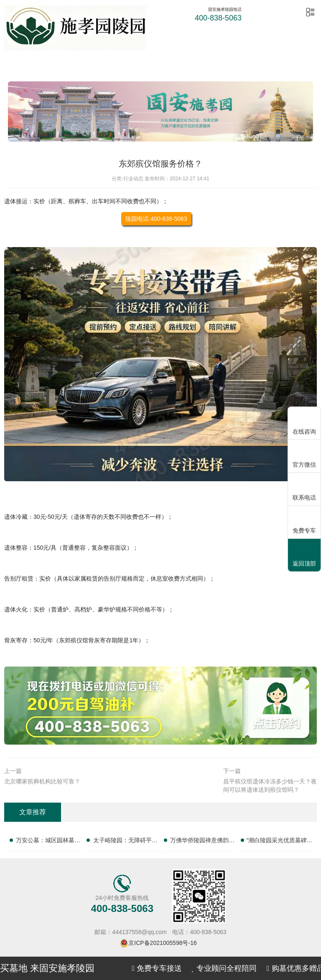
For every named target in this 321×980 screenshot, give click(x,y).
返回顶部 (304, 556)
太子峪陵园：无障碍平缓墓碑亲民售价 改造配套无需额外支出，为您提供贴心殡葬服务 (125, 842)
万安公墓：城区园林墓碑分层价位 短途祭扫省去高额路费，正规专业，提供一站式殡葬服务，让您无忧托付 (48, 842)
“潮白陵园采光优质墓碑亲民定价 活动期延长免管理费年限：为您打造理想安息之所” (279, 842)
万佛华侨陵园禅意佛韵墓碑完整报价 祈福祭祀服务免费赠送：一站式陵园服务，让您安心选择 (202, 842)
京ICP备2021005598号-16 (162, 943)
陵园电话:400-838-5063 (156, 219)
